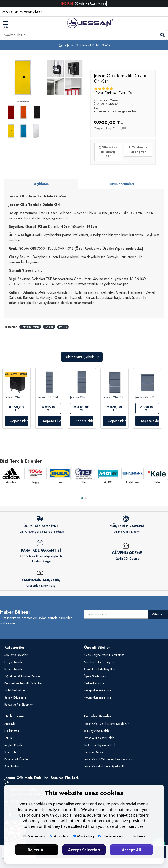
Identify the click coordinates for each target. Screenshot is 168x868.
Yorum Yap (126, 92)
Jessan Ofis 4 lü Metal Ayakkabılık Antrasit (82, 397)
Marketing (83, 836)
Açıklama (41, 184)
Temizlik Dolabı (30, 327)
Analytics (59, 836)
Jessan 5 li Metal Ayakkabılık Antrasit (49, 397)
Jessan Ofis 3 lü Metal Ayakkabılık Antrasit (115, 397)
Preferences (110, 836)
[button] (82, 498)
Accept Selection (84, 850)
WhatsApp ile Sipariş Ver (108, 152)
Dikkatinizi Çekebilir (82, 357)
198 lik (63, 327)
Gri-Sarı (49, 327)
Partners (136, 836)
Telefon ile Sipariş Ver (138, 150)
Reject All (37, 850)
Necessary (34, 836)
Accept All (131, 850)
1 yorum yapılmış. (105, 92)
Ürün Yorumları (122, 184)
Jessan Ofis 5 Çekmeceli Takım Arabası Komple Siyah (17, 397)
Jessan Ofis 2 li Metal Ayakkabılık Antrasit (147, 397)
